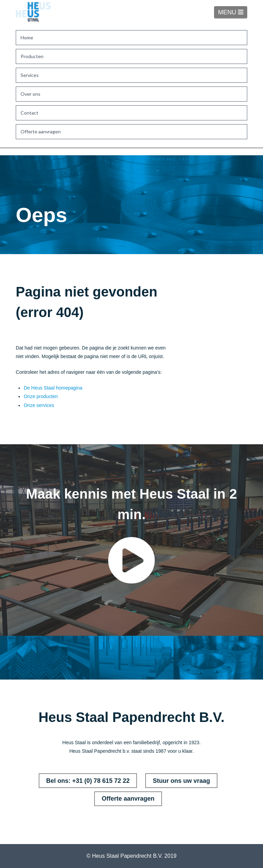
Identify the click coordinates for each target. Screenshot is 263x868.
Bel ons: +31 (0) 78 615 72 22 (88, 781)
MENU (233, 12)
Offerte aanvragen (128, 799)
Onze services (39, 405)
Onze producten (41, 396)
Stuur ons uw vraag (181, 781)
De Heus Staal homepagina (53, 388)
